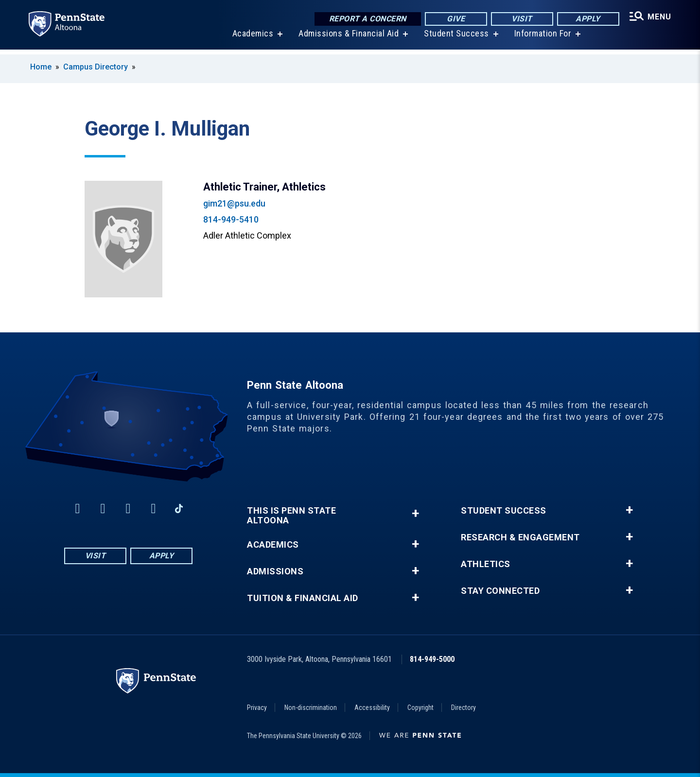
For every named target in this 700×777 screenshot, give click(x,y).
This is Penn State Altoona (291, 516)
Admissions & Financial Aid (347, 39)
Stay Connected (500, 591)
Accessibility (372, 708)
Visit (520, 19)
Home (41, 67)
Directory (464, 708)
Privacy (257, 708)
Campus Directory (96, 67)
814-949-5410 (231, 219)
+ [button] (415, 513)
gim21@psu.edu (234, 203)
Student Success (455, 39)
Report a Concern (365, 19)
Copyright (420, 708)
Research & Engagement (520, 537)
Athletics (486, 564)
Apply (586, 19)
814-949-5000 (432, 659)
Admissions (275, 571)
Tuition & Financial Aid (303, 598)
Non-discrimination (311, 708)
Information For (542, 39)
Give (454, 19)
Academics (252, 39)
